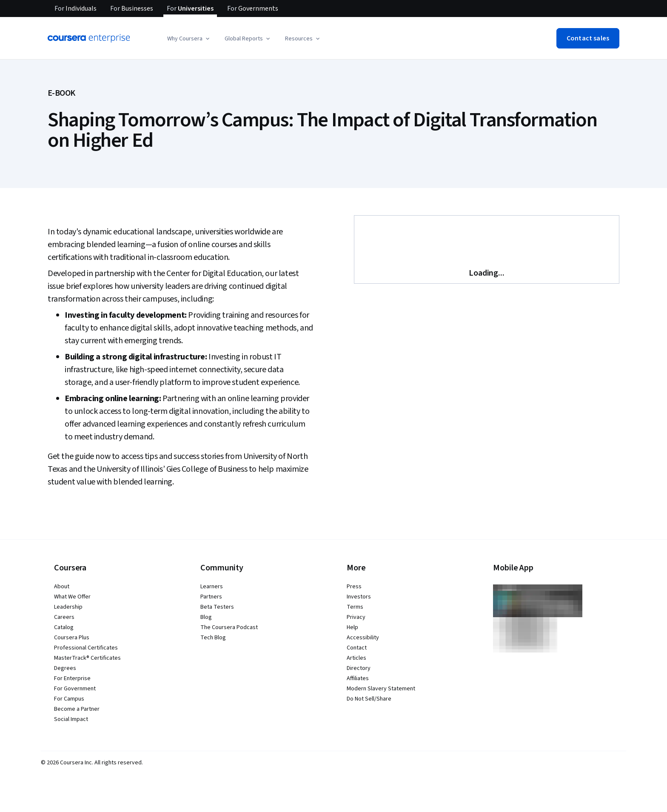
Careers (64, 617)
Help (352, 627)
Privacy (356, 617)
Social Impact (71, 719)
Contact (357, 648)
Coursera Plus (72, 638)
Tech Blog (213, 638)
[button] (189, 39)
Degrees (65, 668)
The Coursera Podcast (229, 627)
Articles (356, 658)
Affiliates (358, 678)
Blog (206, 617)
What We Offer (72, 597)
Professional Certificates (86, 648)
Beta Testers (217, 607)
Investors (359, 597)
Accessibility (363, 638)
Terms (355, 607)
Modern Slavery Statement (381, 689)
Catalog (64, 627)
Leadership (68, 607)
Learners (212, 587)
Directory (359, 668)
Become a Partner (77, 709)
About (62, 587)
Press (354, 587)
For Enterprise (72, 678)
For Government (75, 689)
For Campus (69, 699)
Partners (211, 597)
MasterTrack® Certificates (87, 658)
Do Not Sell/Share (369, 699)
